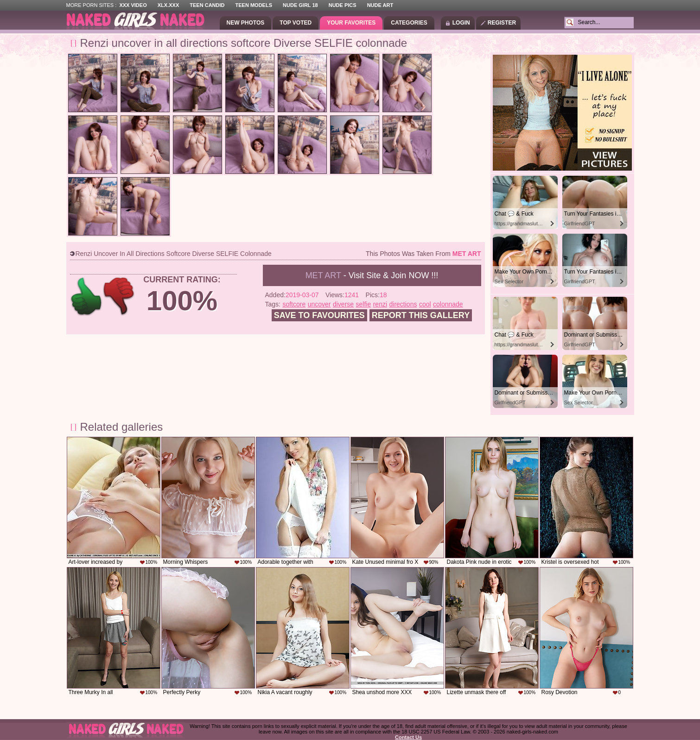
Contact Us (408, 737)
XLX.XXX (168, 5)
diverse (343, 304)
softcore (294, 304)
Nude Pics (343, 5)
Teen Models (254, 5)
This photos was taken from (423, 254)
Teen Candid (207, 5)
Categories (409, 23)
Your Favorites (351, 23)
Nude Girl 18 (300, 5)
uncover (319, 304)
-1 (119, 297)
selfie (364, 304)
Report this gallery (421, 315)
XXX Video (133, 5)
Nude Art (380, 5)
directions (403, 304)
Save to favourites (319, 315)
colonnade (448, 304)
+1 (86, 297)
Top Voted (296, 23)
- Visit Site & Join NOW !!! (372, 275)
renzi (380, 304)
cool (425, 304)
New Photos (246, 23)
